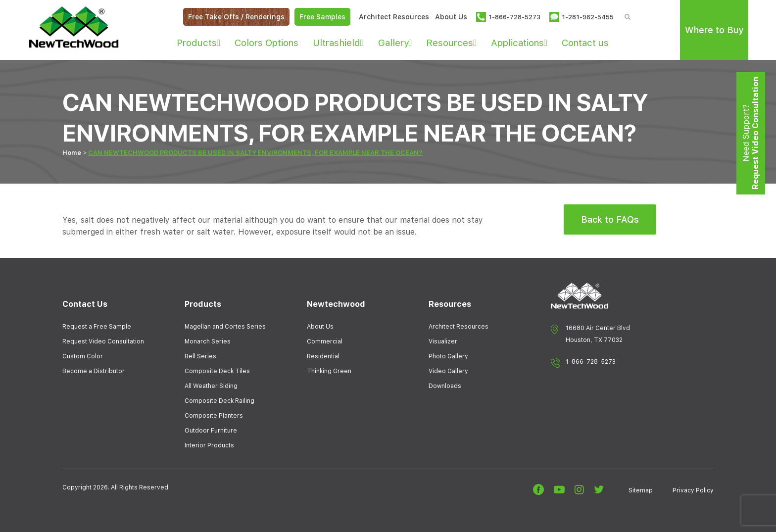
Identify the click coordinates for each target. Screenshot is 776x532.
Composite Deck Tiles (217, 371)
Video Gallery (448, 371)
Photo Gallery (448, 356)
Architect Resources (394, 17)
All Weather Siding (211, 386)
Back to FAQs (610, 219)
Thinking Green (329, 371)
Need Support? (751, 133)
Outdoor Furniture (211, 431)
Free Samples (322, 17)
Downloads (445, 386)
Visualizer (443, 341)
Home (72, 153)
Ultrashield (338, 43)
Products (198, 43)
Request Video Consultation (103, 341)
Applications (519, 43)
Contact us (585, 43)
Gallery (395, 43)
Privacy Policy (693, 490)
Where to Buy (714, 30)
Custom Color (83, 356)
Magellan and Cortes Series (225, 327)
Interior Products (209, 445)
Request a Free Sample (97, 327)
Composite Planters (214, 416)
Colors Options (267, 43)
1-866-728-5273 (591, 362)
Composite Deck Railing (219, 401)
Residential (323, 356)
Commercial (325, 341)
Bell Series (200, 356)
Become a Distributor (94, 371)
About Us (451, 17)
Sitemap (641, 490)
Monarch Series (208, 341)
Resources (451, 43)
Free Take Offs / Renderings (236, 17)
